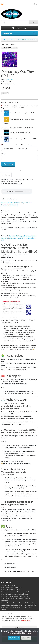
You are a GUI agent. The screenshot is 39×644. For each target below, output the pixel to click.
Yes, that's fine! (14, 638)
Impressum (5, 601)
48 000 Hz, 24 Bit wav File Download (17, 133)
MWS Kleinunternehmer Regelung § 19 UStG (15, 594)
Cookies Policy (26, 621)
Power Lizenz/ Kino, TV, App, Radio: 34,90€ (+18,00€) (19, 120)
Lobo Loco (10, 80)
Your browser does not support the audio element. (17, 191)
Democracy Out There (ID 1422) (26, 40)
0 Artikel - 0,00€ (19, 28)
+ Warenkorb (8, 164)
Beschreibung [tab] (6, 175)
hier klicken (27, 633)
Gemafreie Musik (14, 236)
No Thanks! (26, 638)
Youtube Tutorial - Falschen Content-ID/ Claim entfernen (19, 603)
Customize (19, 628)
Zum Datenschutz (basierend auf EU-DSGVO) (15, 598)
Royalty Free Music (25, 236)
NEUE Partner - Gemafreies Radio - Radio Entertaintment (19, 605)
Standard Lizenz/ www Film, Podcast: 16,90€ (19, 113)
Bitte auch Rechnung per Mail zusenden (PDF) (20, 139)
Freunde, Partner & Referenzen (11, 587)
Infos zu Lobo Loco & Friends (10, 590)
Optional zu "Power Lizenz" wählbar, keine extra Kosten (17, 127)
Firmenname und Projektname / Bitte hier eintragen (17, 145)
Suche (11, 40)
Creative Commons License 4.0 (14, 238)
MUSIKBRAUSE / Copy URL (10, 48)
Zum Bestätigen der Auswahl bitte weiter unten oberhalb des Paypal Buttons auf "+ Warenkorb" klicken (19, 107)
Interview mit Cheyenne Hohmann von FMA (15, 592)
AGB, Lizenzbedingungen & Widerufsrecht (15, 596)
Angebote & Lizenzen (8, 585)
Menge (3, 153)
